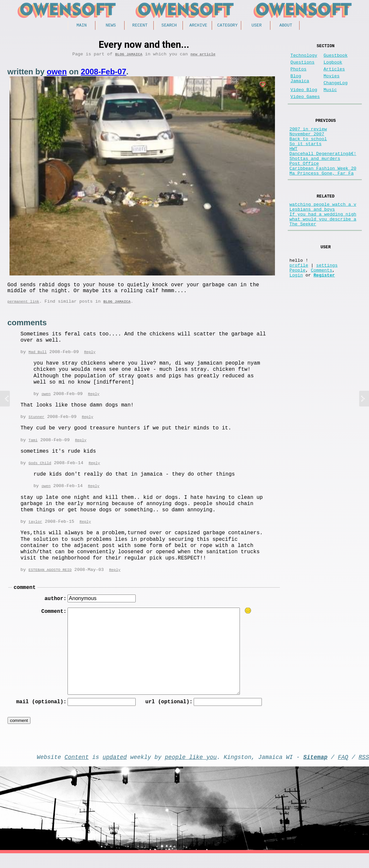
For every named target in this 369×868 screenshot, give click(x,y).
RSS (364, 770)
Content (77, 770)
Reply (90, 359)
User (256, 26)
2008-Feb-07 (104, 74)
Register (324, 315)
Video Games (305, 107)
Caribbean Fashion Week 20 (323, 192)
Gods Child (40, 471)
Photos (298, 75)
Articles (334, 75)
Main (81, 26)
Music (330, 99)
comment (25, 597)
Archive (198, 26)
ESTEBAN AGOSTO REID (50, 579)
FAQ (343, 770)
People (297, 309)
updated (115, 770)
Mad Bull (38, 359)
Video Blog (304, 99)
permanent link (23, 307)
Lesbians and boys (312, 238)
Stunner (37, 424)
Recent (140, 26)
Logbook (333, 66)
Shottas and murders (315, 179)
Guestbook (335, 58)
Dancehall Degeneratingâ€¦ (323, 173)
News (111, 26)
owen (57, 74)
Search (169, 26)
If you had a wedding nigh (323, 244)
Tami (33, 448)
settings (327, 302)
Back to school (308, 154)
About (286, 26)
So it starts (305, 161)
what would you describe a (323, 250)
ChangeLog (335, 91)
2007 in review (308, 142)
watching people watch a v (323, 231)
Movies (331, 83)
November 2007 (307, 148)
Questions (302, 66)
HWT (293, 167)
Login (296, 315)
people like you (191, 770)
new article (203, 56)
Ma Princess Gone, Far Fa (321, 198)
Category (227, 26)
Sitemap (315, 770)
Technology (304, 58)
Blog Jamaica (129, 56)
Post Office (304, 186)
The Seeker (303, 256)
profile (299, 302)
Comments (322, 309)
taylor (35, 530)
